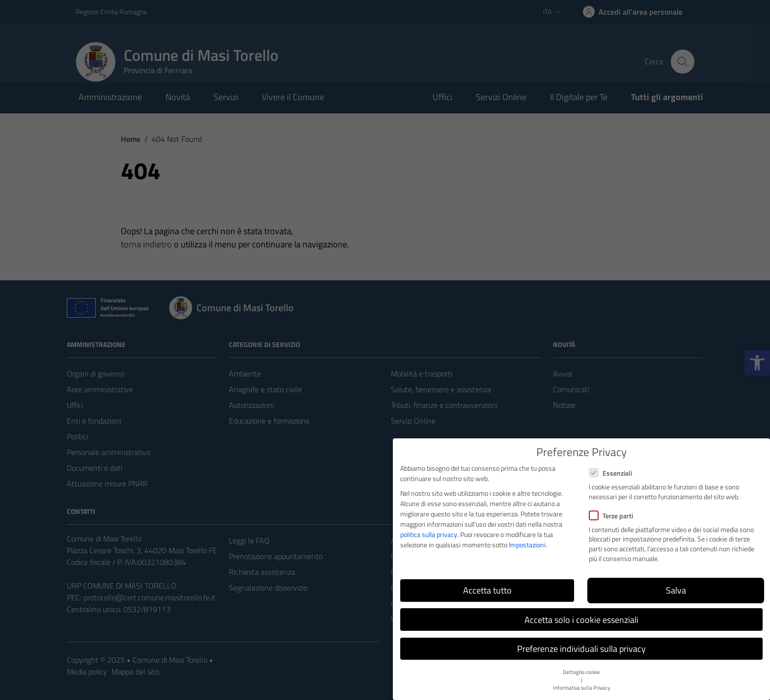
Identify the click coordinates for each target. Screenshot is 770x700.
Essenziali (610, 473)
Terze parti (611, 516)
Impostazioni (527, 545)
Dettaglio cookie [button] (581, 672)
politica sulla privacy (429, 534)
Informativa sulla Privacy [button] (581, 688)
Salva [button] (676, 590)
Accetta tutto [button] (487, 590)
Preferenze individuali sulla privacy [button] (581, 649)
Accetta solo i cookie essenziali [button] (581, 620)
